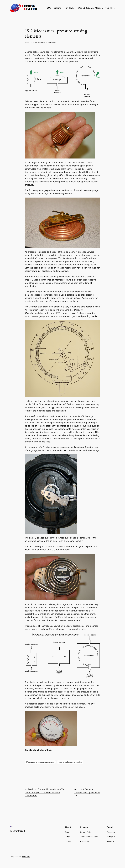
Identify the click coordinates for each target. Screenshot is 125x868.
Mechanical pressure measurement (40, 762)
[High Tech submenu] (75, 8)
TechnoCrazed (17, 831)
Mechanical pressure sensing (70, 762)
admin (43, 42)
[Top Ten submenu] (114, 8)
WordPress (26, 857)
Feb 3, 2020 (29, 42)
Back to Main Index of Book (38, 750)
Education (52, 42)
